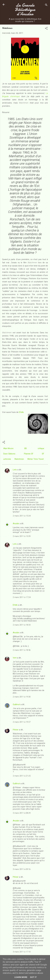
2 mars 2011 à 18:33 (22, 625)
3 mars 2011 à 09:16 (22, 869)
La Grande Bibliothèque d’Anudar (25, 9)
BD (26, 448)
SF (43, 454)
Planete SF (29, 454)
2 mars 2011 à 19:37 (22, 722)
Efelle (21, 412)
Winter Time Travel (35, 459)
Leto (15, 470)
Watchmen (19, 459)
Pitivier (16, 730)
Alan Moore (8, 448)
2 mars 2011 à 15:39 (22, 536)
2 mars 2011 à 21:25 (22, 776)
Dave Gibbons (9, 454)
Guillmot (16, 704)
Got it (33, 977)
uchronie (7, 459)
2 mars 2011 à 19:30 (22, 697)
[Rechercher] (46, 5)
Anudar (16, 523)
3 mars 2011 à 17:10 (22, 952)
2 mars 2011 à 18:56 (22, 650)
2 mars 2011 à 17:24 (22, 597)
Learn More (21, 977)
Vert (15, 658)
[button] (46, 29)
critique (41, 448)
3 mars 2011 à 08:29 (22, 813)
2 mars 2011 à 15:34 (22, 516)
